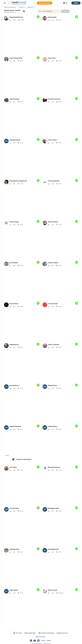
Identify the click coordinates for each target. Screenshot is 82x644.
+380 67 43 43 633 (40, 637)
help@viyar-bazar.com (62, 633)
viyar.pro (49, 641)
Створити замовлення (22, 459)
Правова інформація (30, 633)
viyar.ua (43, 641)
